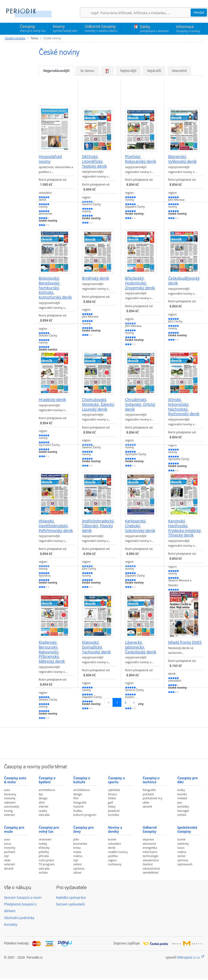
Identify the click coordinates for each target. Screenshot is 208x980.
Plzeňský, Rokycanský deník (141, 159)
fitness (112, 794)
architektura (47, 790)
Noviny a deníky (115, 829)
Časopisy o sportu (116, 780)
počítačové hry (153, 798)
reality (43, 811)
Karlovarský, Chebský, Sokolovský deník (140, 526)
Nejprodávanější (56, 71)
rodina (78, 856)
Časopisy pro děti (187, 780)
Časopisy (33, 29)
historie (78, 806)
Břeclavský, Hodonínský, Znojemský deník (140, 283)
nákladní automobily (12, 805)
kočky (181, 790)
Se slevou (87, 71)
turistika (113, 815)
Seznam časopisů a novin (23, 898)
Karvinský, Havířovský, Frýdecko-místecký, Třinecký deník (185, 528)
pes (180, 802)
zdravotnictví (151, 868)
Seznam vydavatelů (70, 904)
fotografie (80, 802)
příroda (44, 856)
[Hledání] (141, 13)
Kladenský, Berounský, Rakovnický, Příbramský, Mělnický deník (52, 652)
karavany (10, 794)
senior (181, 856)
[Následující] (134, 702)
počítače (148, 794)
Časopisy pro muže (14, 829)
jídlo (76, 839)
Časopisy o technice (151, 780)
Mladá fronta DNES (185, 642)
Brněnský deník (96, 278)
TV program (47, 864)
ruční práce (46, 860)
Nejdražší (154, 71)
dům (42, 802)
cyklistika (114, 790)
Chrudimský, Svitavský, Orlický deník (140, 404)
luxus (8, 844)
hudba (78, 811)
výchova (79, 868)
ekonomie (149, 844)
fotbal (112, 798)
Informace (188, 29)
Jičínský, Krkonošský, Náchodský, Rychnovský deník (184, 407)
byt (41, 794)
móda (77, 852)
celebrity (183, 844)
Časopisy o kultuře (82, 780)
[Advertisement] (104, 742)
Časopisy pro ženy (83, 829)
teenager (183, 811)
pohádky (183, 806)
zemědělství (151, 872)
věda (146, 802)
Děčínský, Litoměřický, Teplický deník (95, 161)
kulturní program (85, 815)
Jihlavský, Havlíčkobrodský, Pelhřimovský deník (56, 526)
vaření (77, 864)
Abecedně (179, 71)
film (76, 798)
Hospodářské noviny (50, 159)
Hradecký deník (52, 400)
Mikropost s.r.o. (189, 957)
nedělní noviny (118, 852)
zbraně (147, 806)
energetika (150, 848)
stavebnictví (151, 860)
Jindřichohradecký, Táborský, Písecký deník (98, 526)
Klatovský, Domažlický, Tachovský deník (97, 647)
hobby (43, 844)
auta (7, 790)
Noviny (65, 28)
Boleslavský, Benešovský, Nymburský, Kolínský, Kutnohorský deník (55, 288)
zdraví (77, 872)
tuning (8, 811)
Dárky (154, 29)
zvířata (182, 815)
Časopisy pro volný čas (49, 829)
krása (77, 848)
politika (113, 856)
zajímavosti (185, 864)
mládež (182, 798)
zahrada (44, 815)
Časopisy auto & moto (15, 780)
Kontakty (11, 925)
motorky (10, 798)
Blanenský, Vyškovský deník (182, 159)
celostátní (115, 844)
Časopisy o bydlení (47, 780)
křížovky (44, 848)
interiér (44, 806)
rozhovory (115, 864)
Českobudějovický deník (184, 281)
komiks (182, 794)
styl (6, 856)
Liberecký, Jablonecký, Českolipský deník (141, 647)
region (112, 860)
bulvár (112, 839)
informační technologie (151, 854)
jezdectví (114, 811)
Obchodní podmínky (19, 918)
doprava (148, 839)
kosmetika (80, 844)
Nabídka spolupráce (71, 898)
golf (111, 802)
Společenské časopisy (187, 829)
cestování (45, 839)
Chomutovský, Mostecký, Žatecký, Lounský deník (99, 404)
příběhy (44, 852)
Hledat (199, 12)
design (43, 798)
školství (148, 864)
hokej (112, 806)
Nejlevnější (128, 71)
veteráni (9, 815)
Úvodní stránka (15, 38)
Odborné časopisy (101, 28)
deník (112, 848)
